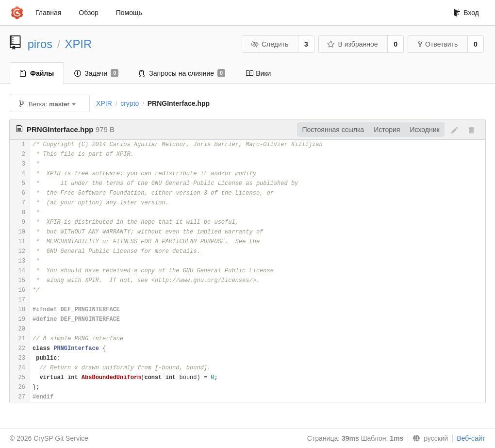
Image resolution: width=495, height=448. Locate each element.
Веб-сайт (471, 438)
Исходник (424, 130)
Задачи (96, 73)
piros (40, 44)
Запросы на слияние (182, 73)
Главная (48, 13)
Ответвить (438, 44)
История (387, 130)
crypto (130, 103)
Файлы (37, 73)
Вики (258, 73)
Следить (269, 44)
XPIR (79, 44)
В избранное (352, 44)
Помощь (129, 13)
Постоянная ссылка (333, 130)
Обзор (88, 13)
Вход (466, 13)
